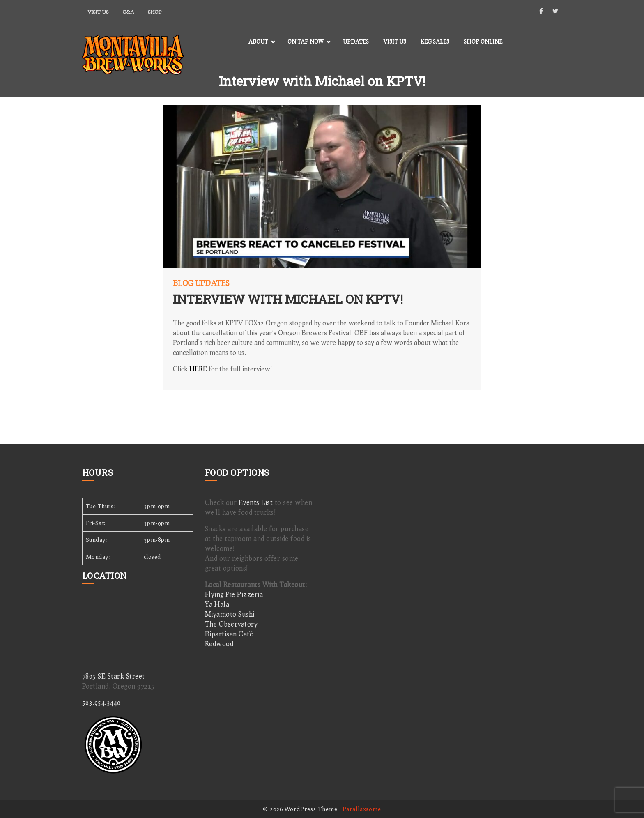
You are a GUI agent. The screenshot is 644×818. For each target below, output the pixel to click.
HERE (198, 369)
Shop (155, 12)
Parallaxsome (362, 809)
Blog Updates (201, 283)
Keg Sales (435, 41)
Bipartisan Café (229, 634)
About (258, 41)
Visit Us (98, 12)
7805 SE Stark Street (114, 676)
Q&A (128, 12)
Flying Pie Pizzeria (234, 594)
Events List (256, 502)
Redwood (219, 644)
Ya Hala (217, 604)
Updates (356, 41)
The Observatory (231, 624)
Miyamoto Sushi (230, 614)
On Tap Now (306, 41)
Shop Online (483, 41)
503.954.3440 (101, 702)
